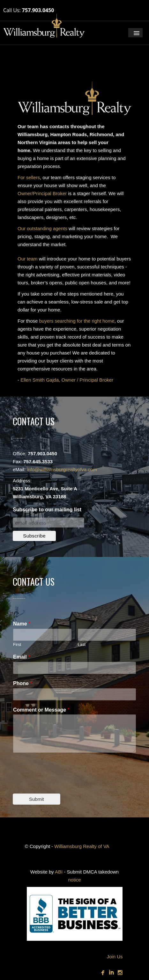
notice (74, 880)
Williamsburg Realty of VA (82, 846)
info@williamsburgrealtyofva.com (62, 469)
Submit (37, 799)
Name (22, 624)
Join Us (115, 957)
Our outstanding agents (42, 228)
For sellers (29, 177)
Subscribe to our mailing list (47, 510)
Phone (23, 683)
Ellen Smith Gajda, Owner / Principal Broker (67, 380)
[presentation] (61, 783)
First (17, 644)
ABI (59, 872)
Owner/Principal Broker (42, 193)
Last (82, 644)
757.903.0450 (38, 10)
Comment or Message (41, 710)
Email (22, 657)
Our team (28, 259)
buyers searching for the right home (77, 321)
